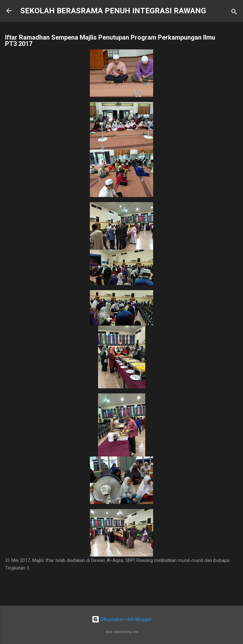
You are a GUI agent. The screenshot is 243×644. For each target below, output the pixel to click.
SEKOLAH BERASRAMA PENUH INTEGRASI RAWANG (113, 11)
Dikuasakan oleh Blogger (121, 619)
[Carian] (234, 13)
